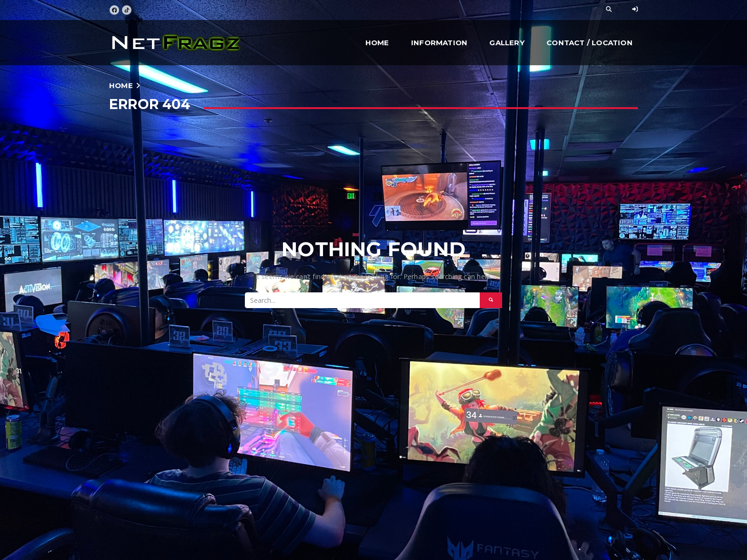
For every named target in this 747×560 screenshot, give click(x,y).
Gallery (507, 43)
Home (377, 43)
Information (439, 43)
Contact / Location (590, 43)
